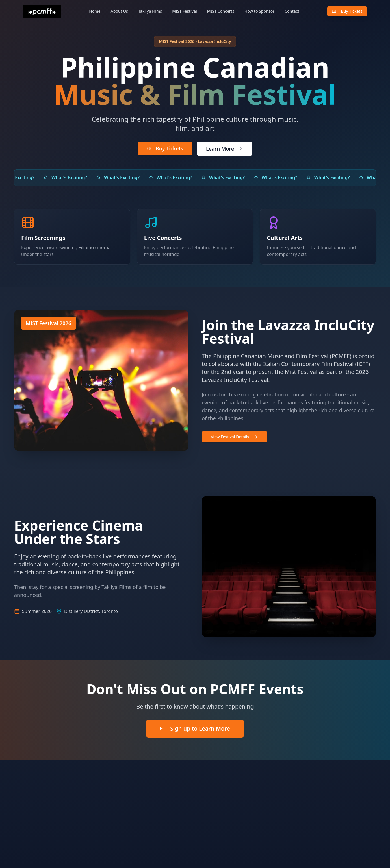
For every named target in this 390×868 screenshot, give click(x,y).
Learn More (225, 149)
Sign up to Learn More (195, 728)
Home (95, 11)
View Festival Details (233, 437)
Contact (292, 11)
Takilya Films (150, 11)
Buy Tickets (347, 11)
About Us (119, 11)
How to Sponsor (259, 11)
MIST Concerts (221, 11)
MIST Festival (185, 11)
